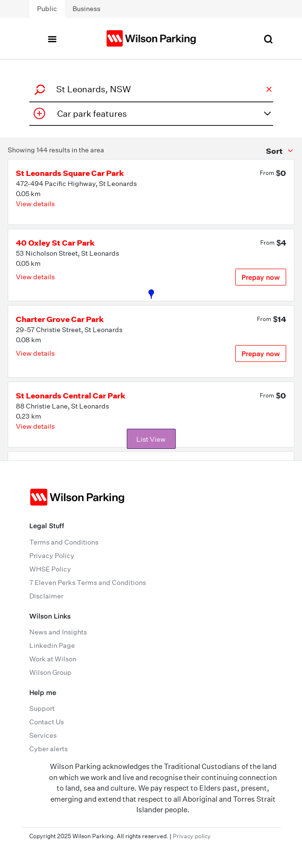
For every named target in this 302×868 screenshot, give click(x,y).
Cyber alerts (48, 749)
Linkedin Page (52, 645)
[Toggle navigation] (52, 38)
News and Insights (58, 632)
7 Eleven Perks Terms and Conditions (88, 583)
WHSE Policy (50, 569)
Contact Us (47, 722)
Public (47, 9)
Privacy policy (192, 836)
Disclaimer (46, 596)
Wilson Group (50, 672)
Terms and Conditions (64, 542)
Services (43, 735)
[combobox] (150, 89)
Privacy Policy (52, 556)
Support (42, 708)
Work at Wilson (53, 659)
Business (86, 9)
